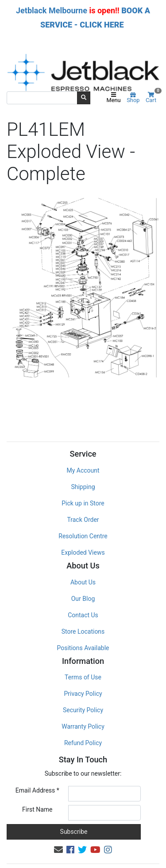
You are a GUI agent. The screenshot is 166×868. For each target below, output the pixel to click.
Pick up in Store (83, 484)
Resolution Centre (83, 517)
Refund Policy (83, 724)
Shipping (83, 468)
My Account (83, 451)
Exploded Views (83, 533)
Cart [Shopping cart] (152, 98)
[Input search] (42, 98)
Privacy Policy (83, 675)
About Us (83, 563)
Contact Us (83, 596)
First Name (37, 790)
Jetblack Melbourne (52, 10)
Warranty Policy (83, 707)
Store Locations (83, 612)
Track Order (83, 501)
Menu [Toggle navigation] (114, 98)
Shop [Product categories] (133, 98)
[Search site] (84, 98)
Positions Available (83, 629)
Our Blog (83, 580)
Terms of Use (83, 658)
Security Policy (83, 691)
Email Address (37, 771)
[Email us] (58, 831)
